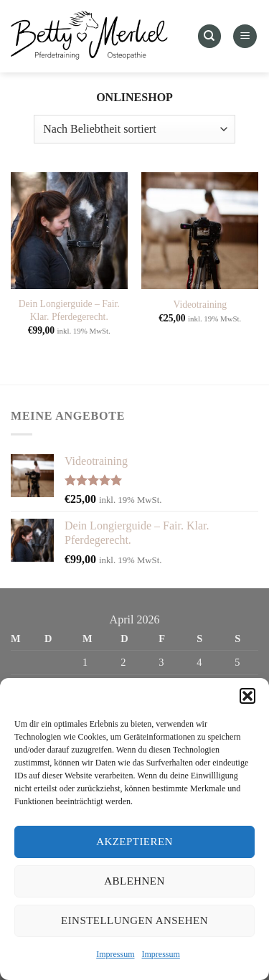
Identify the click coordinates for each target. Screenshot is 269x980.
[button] (247, 696)
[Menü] (245, 36)
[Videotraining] (200, 231)
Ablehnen (134, 881)
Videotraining (200, 305)
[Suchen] (209, 36)
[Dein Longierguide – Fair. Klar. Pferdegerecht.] (69, 231)
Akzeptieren (134, 842)
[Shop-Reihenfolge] (134, 129)
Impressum (115, 954)
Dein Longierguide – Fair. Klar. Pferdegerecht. (69, 310)
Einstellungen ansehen (134, 920)
